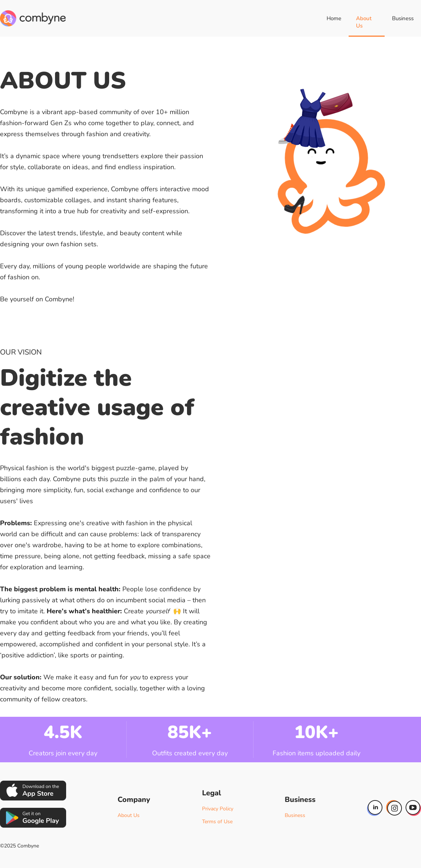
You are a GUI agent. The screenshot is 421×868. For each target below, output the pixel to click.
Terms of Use (217, 822)
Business (403, 18)
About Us (364, 22)
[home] (33, 18)
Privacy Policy (218, 809)
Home (334, 18)
